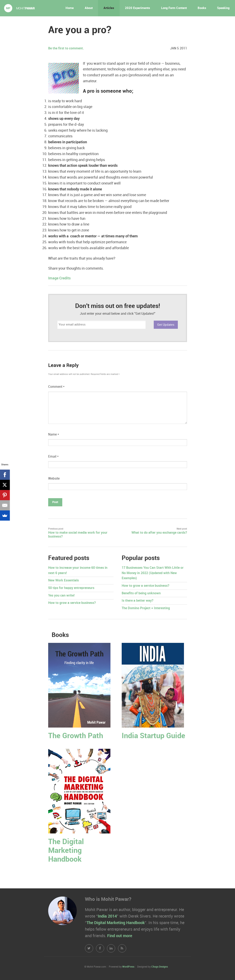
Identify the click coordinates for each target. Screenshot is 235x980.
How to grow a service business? (72, 603)
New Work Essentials (63, 581)
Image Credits (59, 278)
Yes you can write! (61, 596)
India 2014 (107, 916)
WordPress (128, 967)
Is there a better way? (138, 601)
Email (53, 457)
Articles (109, 8)
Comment (56, 387)
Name (54, 435)
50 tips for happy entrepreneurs (71, 588)
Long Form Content (174, 8)
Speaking (223, 8)
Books (202, 8)
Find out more (120, 936)
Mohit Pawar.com (19, 8)
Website (54, 479)
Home (70, 8)
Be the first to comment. (66, 48)
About (89, 8)
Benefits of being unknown (141, 593)
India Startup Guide (153, 736)
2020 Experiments (138, 8)
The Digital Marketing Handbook (66, 851)
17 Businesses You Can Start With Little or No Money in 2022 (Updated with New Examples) (153, 573)
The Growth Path (76, 736)
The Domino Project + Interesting (146, 608)
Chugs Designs (160, 967)
